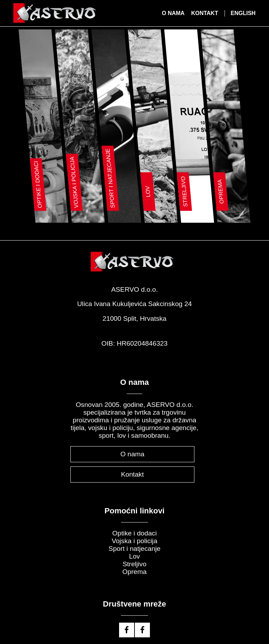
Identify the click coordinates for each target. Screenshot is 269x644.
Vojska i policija (134, 540)
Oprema (134, 571)
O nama (173, 13)
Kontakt (205, 13)
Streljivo (134, 563)
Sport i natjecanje (134, 548)
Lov (135, 555)
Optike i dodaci (135, 532)
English (243, 13)
